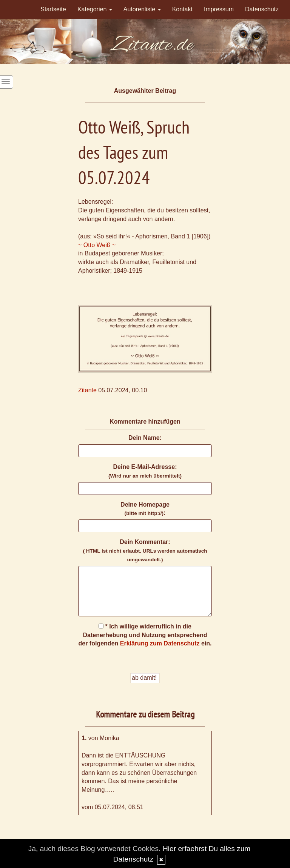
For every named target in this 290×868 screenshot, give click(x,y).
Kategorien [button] (95, 9)
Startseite (53, 9)
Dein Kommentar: (145, 551)
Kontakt (182, 9)
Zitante (87, 390)
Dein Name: (145, 438)
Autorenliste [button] (142, 9)
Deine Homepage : (145, 509)
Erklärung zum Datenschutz (160, 643)
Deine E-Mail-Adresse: (145, 471)
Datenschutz (262, 9)
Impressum (219, 9)
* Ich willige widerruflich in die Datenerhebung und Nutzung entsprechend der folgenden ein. (145, 635)
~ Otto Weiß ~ (97, 245)
